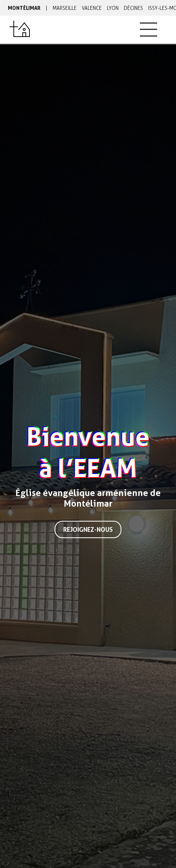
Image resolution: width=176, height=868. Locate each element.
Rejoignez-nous (88, 529)
